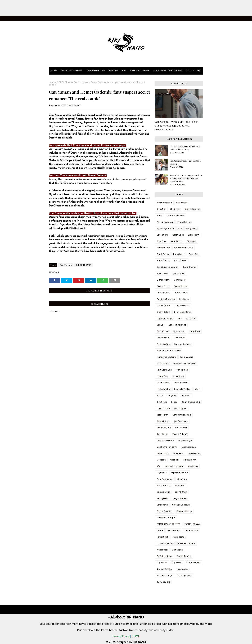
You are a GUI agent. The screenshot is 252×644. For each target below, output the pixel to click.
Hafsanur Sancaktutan (185, 363)
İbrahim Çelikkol (164, 569)
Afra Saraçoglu (164, 203)
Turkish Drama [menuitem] (94, 71)
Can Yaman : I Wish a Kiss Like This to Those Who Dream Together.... (177, 124)
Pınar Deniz (180, 485)
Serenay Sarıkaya (181, 505)
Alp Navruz (175, 209)
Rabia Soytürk (164, 492)
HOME (136, 636)
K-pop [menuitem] (112, 71)
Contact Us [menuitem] (193, 71)
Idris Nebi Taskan (183, 389)
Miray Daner (194, 453)
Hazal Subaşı (163, 383)
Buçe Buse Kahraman (167, 267)
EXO (180, 318)
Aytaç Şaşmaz (184, 222)
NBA (159, 466)
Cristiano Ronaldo (166, 299)
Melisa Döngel (185, 441)
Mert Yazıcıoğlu (189, 447)
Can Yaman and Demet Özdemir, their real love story (185, 148)
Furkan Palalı (163, 363)
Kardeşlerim (162, 415)
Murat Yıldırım (190, 460)
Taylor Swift (162, 537)
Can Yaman (66, 265)
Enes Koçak (179, 338)
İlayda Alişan (183, 569)
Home (52, 82)
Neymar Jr (162, 473)
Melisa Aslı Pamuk (165, 441)
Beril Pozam (194, 235)
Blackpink (192, 241)
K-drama (185, 396)
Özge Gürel (162, 563)
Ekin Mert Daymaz (177, 325)
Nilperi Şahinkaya (179, 473)
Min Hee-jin (179, 453)
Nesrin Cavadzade (174, 466)
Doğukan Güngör (165, 318)
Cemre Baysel (180, 286)
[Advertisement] (96, 8)
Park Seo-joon (164, 485)
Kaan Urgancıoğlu (191, 402)
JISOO (160, 396)
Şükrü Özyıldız (163, 582)
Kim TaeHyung (164, 428)
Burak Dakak (163, 254)
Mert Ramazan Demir (167, 447)
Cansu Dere (180, 280)
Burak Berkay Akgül (184, 248)
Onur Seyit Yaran (165, 479)
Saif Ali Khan (181, 492)
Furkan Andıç (187, 357)
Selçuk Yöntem (180, 498)
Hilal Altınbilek (163, 389)
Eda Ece (161, 325)
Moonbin (174, 460)
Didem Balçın (163, 312)
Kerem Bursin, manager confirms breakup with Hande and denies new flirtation (186, 178)
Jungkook (172, 396)
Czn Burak (184, 299)
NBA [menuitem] (124, 71)
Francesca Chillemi (166, 357)
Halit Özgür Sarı (164, 370)
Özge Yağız (177, 563)
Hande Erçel (162, 376)
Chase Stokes (180, 293)
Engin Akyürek (163, 344)
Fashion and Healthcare (169, 351)
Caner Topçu (163, 280)
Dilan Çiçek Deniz (182, 312)
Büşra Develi (163, 273)
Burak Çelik (194, 254)
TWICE (160, 530)
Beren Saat (178, 235)
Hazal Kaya (178, 376)
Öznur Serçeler (194, 563)
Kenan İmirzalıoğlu (182, 415)
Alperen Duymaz (193, 209)
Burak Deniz (179, 254)
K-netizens (162, 402)
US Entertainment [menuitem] (72, 71)
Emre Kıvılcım (163, 338)
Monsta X (161, 460)
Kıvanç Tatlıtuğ (180, 434)
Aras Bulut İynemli (176, 216)
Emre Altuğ (195, 331)
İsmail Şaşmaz (185, 575)
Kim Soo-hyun (181, 421)
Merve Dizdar (163, 453)
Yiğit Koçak (177, 550)
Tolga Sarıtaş (179, 537)
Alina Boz (161, 209)
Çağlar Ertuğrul (184, 556)
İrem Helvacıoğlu (165, 575)
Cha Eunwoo (163, 293)
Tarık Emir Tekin (191, 530)
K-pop (174, 402)
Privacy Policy (121, 636)
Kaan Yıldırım (163, 408)
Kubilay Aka (181, 428)
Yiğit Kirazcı (162, 550)
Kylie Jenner (162, 434)
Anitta (160, 216)
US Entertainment (187, 543)
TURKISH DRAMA (64, 82)
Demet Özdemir (164, 306)
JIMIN (198, 389)
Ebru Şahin (191, 318)
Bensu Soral (163, 235)
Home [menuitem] (54, 71)
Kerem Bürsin (163, 421)
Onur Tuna (182, 479)
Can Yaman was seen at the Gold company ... (185, 162)
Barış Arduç (192, 228)
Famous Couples (183, 344)
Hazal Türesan (181, 383)
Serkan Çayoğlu (164, 511)
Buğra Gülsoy (189, 267)
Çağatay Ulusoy (165, 556)
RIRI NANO (55, 105)
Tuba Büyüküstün (165, 543)
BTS (180, 228)
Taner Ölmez (173, 530)
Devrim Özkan (183, 306)
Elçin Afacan (163, 331)
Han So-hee (182, 370)
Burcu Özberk (180, 261)
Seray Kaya (162, 505)
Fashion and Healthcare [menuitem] (168, 71)
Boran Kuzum (163, 248)
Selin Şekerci (163, 498)
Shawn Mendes (184, 511)
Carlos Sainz (163, 286)
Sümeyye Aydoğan (166, 518)
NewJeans (193, 466)
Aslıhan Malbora (165, 222)
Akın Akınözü (182, 203)
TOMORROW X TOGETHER (168, 524)
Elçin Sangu (179, 331)
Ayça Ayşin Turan (165, 228)
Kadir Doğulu (180, 408)
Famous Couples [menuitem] (140, 71)
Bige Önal (161, 241)
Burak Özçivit (163, 261)
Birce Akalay (177, 241)
